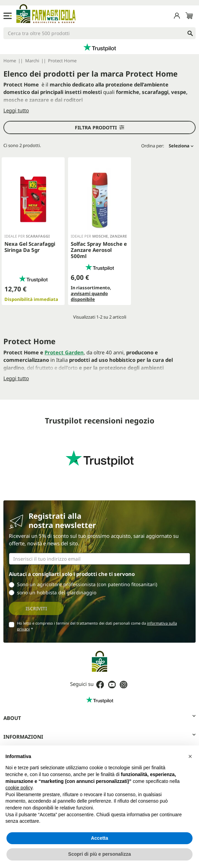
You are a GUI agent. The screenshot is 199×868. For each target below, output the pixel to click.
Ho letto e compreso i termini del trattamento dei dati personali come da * (97, 626)
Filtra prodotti (99, 127)
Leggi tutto (16, 110)
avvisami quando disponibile (89, 296)
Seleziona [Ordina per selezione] (181, 146)
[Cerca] (99, 33)
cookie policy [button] (19, 788)
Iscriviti (36, 608)
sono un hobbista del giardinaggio (57, 592)
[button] (190, 756)
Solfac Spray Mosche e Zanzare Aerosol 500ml (99, 250)
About (99, 718)
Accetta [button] (99, 838)
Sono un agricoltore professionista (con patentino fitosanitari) (87, 584)
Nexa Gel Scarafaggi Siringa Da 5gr (30, 247)
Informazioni (99, 736)
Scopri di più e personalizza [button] (99, 854)
